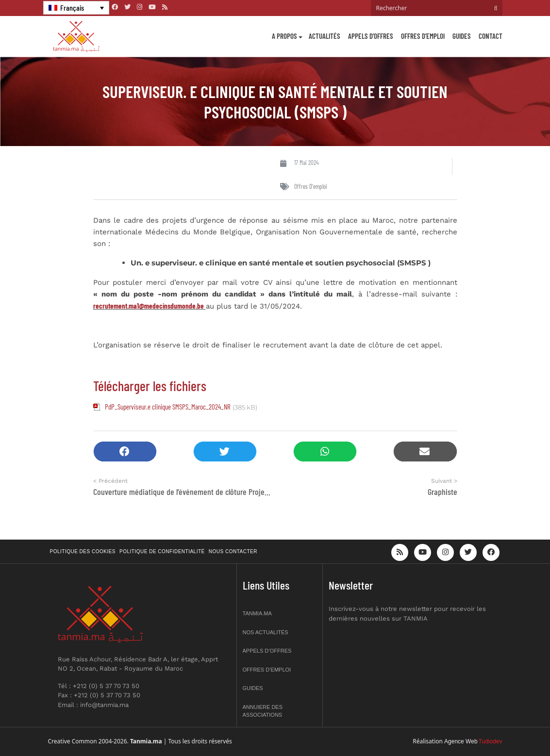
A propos (284, 36)
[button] (125, 452)
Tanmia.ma (257, 613)
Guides (462, 36)
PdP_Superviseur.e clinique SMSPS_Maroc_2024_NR (168, 407)
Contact (491, 36)
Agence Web (461, 741)
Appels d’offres (371, 36)
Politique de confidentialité (162, 551)
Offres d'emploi (311, 186)
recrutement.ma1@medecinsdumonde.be (149, 306)
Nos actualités (266, 632)
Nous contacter (233, 551)
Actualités (325, 36)
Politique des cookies (83, 551)
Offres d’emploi (423, 36)
